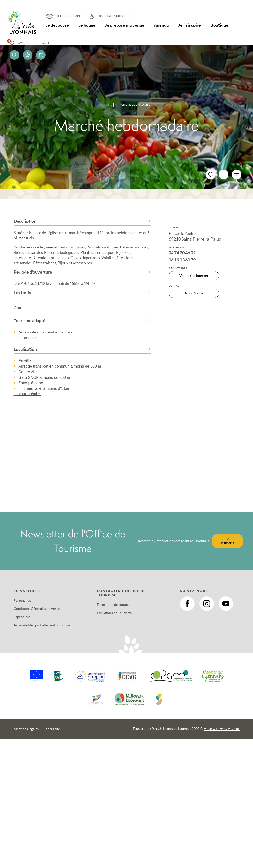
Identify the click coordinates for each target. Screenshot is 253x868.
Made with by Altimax (222, 729)
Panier (46, 43)
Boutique (221, 25)
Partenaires (22, 600)
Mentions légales (26, 729)
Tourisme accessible (115, 16)
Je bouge (87, 25)
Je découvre (58, 25)
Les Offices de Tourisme (114, 613)
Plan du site (51, 729)
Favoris (23, 43)
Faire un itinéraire (30, 394)
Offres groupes (69, 16)
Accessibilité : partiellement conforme (42, 625)
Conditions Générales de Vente (37, 609)
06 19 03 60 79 (182, 260)
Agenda (163, 25)
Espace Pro (22, 617)
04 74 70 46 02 (182, 253)
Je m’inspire (191, 25)
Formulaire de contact (113, 605)
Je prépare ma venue (125, 25)
